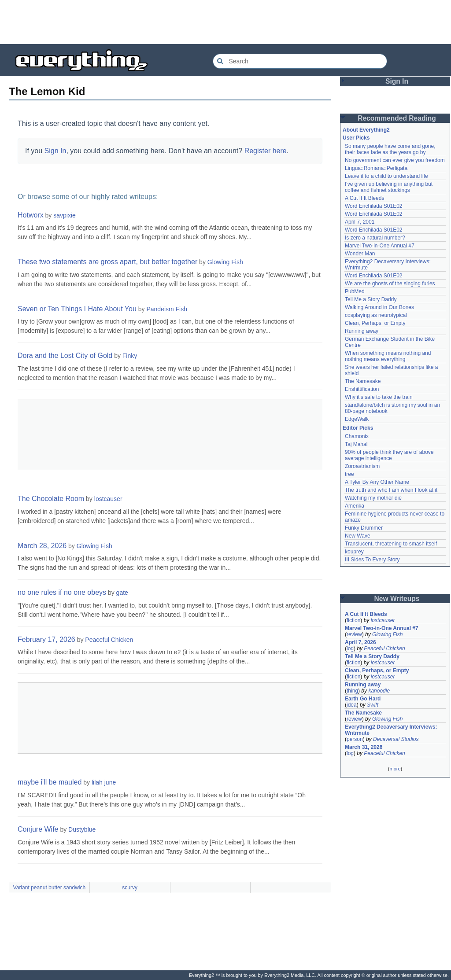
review (354, 634)
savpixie (65, 215)
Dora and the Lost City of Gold (65, 356)
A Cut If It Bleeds (364, 198)
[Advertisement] (225, 22)
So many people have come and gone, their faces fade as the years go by (390, 149)
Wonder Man (360, 254)
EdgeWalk (357, 419)
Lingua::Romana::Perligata (376, 168)
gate (122, 593)
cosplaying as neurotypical (376, 315)
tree (349, 474)
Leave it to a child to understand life (386, 176)
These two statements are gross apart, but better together (107, 262)
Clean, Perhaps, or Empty (375, 323)
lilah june (104, 782)
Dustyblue (82, 829)
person (355, 739)
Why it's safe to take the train (379, 397)
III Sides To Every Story (372, 560)
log (350, 648)
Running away (362, 331)
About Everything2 (366, 130)
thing (352, 691)
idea (352, 705)
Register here (266, 151)
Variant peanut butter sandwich (50, 888)
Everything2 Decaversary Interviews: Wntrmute (391, 730)
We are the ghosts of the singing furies (390, 284)
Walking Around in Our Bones (379, 307)
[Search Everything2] (300, 61)
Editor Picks (358, 428)
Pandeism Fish (167, 309)
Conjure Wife (38, 829)
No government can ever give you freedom (395, 160)
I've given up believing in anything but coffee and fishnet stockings (389, 187)
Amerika (355, 506)
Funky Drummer (364, 528)
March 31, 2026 (364, 747)
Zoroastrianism (362, 466)
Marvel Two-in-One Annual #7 (380, 246)
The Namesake (363, 381)
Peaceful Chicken (109, 640)
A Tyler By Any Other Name (377, 482)
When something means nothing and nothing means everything (388, 356)
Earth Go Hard (363, 699)
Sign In (55, 151)
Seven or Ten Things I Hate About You (77, 309)
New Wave (358, 536)
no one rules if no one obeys (62, 592)
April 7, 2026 (360, 642)
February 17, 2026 (46, 639)
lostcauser (108, 499)
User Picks (356, 138)
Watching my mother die (373, 498)
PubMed (355, 291)
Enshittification (362, 389)
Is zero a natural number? (375, 238)
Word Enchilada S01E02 (374, 206)
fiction (353, 620)
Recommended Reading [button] (397, 118)
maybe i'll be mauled (50, 782)
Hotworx (31, 215)
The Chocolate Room (51, 499)
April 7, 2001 (360, 222)
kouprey (354, 552)
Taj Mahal (356, 444)
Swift (373, 705)
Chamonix (357, 436)
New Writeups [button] (397, 599)
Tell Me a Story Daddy (371, 299)
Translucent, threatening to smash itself (391, 544)
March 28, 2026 (42, 546)
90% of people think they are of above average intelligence (389, 455)
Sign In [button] (397, 81)
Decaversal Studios (396, 739)
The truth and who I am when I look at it (391, 490)
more (395, 769)
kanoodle (379, 691)
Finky (130, 356)
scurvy (130, 888)
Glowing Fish (225, 262)
